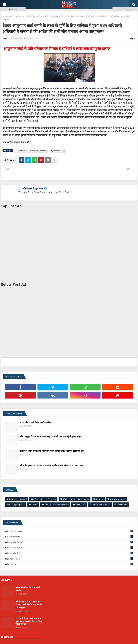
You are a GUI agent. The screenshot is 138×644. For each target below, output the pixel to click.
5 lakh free (20, 151)
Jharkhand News (70, 531)
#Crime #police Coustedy (45, 499)
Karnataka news (70, 548)
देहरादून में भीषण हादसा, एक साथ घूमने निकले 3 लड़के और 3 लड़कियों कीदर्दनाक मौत (52, 451)
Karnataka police (70, 553)
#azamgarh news (117, 499)
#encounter (122, 504)
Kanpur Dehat (70, 537)
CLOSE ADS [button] (13, 9)
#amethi (99, 499)
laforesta (70, 564)
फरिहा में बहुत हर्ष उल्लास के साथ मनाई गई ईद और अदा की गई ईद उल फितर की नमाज (51, 465)
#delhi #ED (80, 504)
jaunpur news (70, 559)
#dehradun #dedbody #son (56, 504)
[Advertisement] (69, 245)
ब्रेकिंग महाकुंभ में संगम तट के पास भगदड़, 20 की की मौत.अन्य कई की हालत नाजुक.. (51, 437)
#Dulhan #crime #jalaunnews (76, 499)
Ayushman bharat (38, 151)
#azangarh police (17, 504)
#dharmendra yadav (101, 504)
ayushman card (58, 151)
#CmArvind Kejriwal (18, 499)
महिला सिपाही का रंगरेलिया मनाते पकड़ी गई (35, 422)
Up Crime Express (31, 188)
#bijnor (34, 504)
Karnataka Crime (70, 542)
